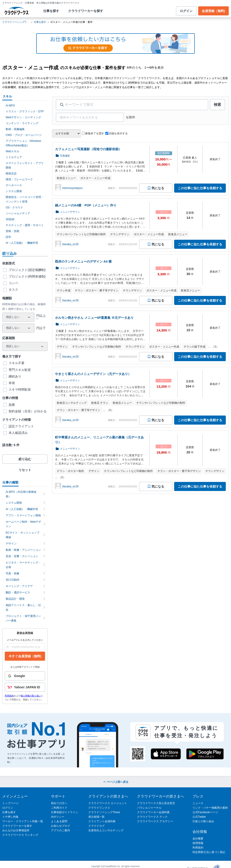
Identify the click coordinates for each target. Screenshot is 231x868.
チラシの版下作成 (195, 347)
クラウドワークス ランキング (20, 835)
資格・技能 (12, 231)
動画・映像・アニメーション (26, 550)
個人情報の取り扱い (31, 696)
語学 (8, 237)
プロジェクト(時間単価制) (27, 276)
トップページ (10, 803)
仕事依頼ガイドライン (65, 812)
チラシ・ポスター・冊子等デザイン (97, 290)
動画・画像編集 (15, 129)
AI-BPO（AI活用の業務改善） (26, 494)
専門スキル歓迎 (20, 370)
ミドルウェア (14, 157)
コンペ (13, 283)
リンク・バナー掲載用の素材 (210, 808)
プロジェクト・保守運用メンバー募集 (26, 618)
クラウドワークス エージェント (108, 803)
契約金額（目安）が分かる (28, 411)
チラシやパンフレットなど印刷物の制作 (81, 234)
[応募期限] (25, 346)
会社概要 (198, 839)
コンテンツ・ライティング (22, 123)
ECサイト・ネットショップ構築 (26, 535)
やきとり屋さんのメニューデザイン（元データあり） (93, 374)
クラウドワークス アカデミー (155, 821)
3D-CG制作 (26, 580)
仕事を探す (51, 11)
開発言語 (11, 174)
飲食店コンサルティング (72, 403)
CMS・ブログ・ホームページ (24, 135)
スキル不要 (17, 363)
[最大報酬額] (18, 328)
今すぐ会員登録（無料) (25, 656)
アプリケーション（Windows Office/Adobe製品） (23, 143)
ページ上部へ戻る (115, 782)
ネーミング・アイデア (26, 586)
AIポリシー (58, 817)
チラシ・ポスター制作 (70, 471)
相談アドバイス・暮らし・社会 (26, 607)
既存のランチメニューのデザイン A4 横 (83, 261)
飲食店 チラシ (100, 403)
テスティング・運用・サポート (25, 225)
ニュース (198, 803)
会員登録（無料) (213, 11)
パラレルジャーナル (149, 808)
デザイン (26, 544)
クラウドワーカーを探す (86, 11)
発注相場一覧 (96, 817)
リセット (25, 470)
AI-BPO (10, 106)
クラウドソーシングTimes (104, 812)
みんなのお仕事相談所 (16, 830)
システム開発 (14, 191)
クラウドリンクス (99, 808)
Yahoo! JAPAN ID (23, 687)
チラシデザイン (120, 234)
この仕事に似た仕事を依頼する (200, 188)
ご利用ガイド (59, 808)
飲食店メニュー (66, 178)
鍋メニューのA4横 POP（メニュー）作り (86, 205)
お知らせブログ (60, 826)
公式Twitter (199, 817)
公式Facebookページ (205, 812)
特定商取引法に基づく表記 (209, 852)
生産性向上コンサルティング (106, 830)
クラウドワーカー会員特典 (153, 812)
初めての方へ (59, 803)
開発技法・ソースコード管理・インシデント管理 (25, 199)
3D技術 (10, 219)
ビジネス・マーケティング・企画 (26, 565)
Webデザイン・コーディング (23, 117)
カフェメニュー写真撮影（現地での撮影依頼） (88, 149)
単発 (12, 383)
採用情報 (198, 843)
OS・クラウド (14, 208)
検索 (217, 105)
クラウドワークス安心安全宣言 (156, 803)
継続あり (15, 376)
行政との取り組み (203, 821)
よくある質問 (59, 821)
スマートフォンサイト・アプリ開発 (25, 165)
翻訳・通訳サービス (26, 592)
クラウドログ (96, 826)
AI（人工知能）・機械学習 (22, 243)
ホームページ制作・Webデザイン (26, 524)
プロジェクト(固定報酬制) (27, 270)
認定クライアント (21, 426)
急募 (12, 405)
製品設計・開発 (26, 599)
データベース (14, 185)
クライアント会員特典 (102, 821)
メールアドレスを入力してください (25, 640)
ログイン (186, 11)
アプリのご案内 (60, 830)
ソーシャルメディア (18, 213)
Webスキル (12, 151)
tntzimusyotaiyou (72, 188)
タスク (13, 290)
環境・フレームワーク (19, 179)
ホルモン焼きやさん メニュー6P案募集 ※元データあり (94, 318)
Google (15, 676)
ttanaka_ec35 (70, 244)
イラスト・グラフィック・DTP (25, 111)
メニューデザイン (70, 212)
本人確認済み (18, 433)
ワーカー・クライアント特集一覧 (23, 821)
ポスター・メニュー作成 (95, 178)
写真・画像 (26, 573)
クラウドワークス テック (152, 817)
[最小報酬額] (18, 317)
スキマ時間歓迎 (20, 389)
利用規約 (9, 696)
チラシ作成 (64, 290)
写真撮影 (65, 156)
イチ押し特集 (10, 817)
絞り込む (25, 459)
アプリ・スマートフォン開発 (26, 515)
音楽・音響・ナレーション (26, 556)
